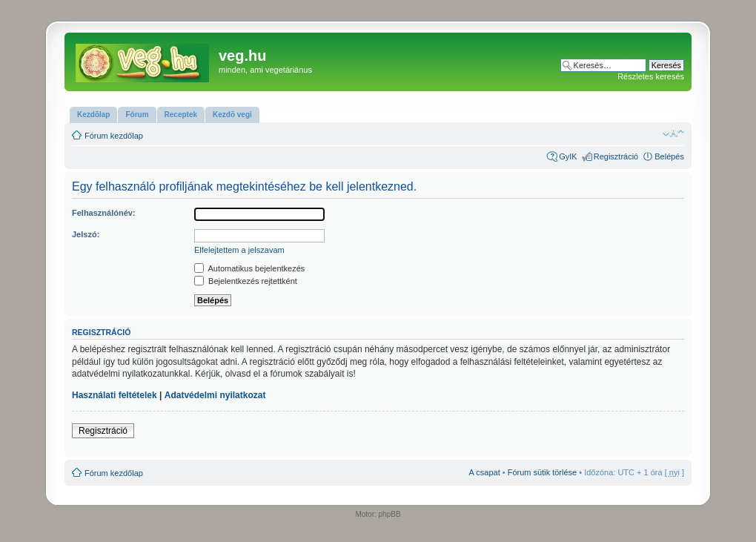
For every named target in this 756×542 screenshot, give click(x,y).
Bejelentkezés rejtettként (246, 281)
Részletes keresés (651, 76)
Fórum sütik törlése (543, 472)
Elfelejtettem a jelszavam (239, 250)
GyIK (568, 156)
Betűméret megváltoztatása (673, 133)
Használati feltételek (115, 395)
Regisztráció (616, 156)
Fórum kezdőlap (114, 136)
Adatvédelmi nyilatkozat (215, 395)
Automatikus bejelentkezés (249, 268)
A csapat (485, 472)
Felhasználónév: (104, 213)
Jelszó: (86, 234)
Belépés (669, 156)
